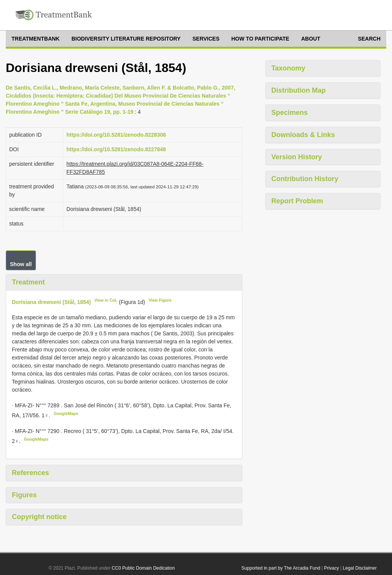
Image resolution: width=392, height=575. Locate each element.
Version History (297, 157)
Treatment (28, 282)
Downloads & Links (303, 135)
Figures (24, 495)
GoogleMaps (66, 413)
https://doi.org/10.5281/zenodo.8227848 (116, 149)
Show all (21, 264)
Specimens (290, 113)
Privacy (331, 568)
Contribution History (305, 179)
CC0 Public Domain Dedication (143, 568)
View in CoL (106, 300)
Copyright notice (39, 517)
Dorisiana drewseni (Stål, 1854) (51, 302)
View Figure (160, 300)
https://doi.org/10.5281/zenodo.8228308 (116, 135)
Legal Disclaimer (360, 568)
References (30, 473)
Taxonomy (288, 68)
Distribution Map (299, 90)
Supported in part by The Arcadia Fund (281, 568)
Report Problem (297, 201)
